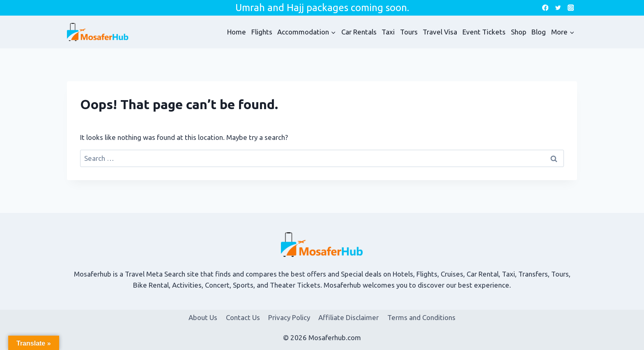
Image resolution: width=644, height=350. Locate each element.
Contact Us (243, 317)
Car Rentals (359, 32)
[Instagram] (571, 8)
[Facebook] (545, 8)
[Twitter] (558, 8)
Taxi (388, 32)
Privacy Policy (289, 317)
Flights (262, 32)
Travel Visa (440, 32)
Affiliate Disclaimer (348, 317)
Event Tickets (484, 32)
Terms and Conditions (421, 317)
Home (237, 32)
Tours (409, 32)
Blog (539, 32)
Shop (519, 32)
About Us (203, 317)
